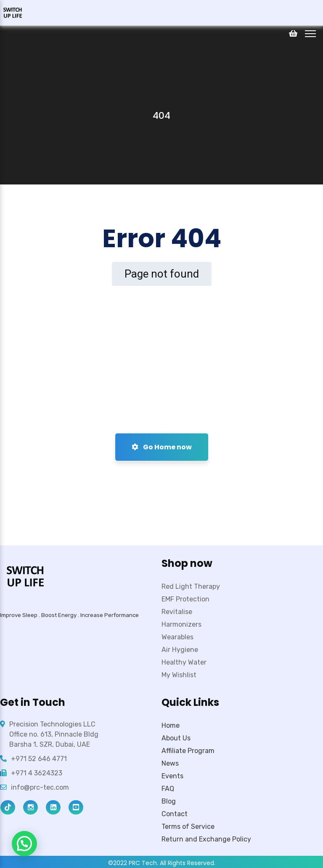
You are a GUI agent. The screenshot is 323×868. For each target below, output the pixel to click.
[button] (24, 844)
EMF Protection (185, 599)
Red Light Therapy (191, 586)
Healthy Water (184, 662)
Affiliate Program (188, 751)
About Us (176, 738)
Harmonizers (181, 624)
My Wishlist (179, 675)
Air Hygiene (180, 650)
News (170, 763)
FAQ (168, 789)
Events (172, 776)
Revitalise (177, 612)
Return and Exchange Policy (206, 839)
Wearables (177, 637)
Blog (169, 801)
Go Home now (162, 447)
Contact (175, 814)
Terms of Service (188, 827)
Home (171, 725)
